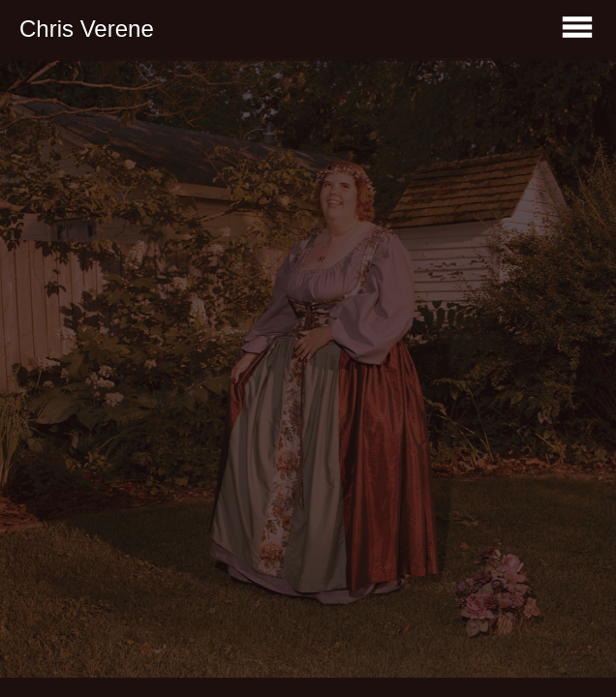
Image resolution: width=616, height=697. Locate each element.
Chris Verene (87, 29)
